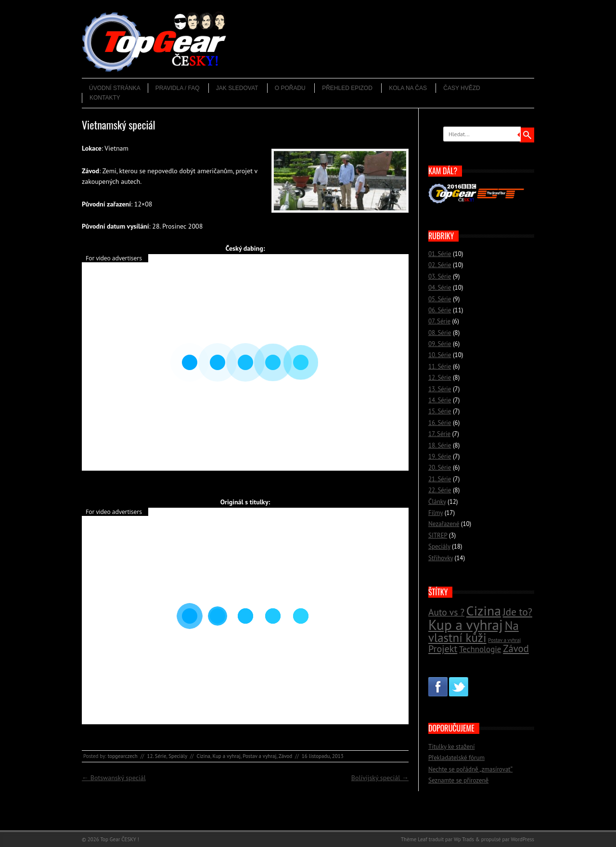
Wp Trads (464, 839)
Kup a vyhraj (227, 756)
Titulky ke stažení (451, 747)
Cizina (203, 756)
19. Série (440, 456)
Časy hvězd (462, 88)
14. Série (440, 400)
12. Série (156, 756)
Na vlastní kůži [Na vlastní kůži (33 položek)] (474, 632)
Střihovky (441, 558)
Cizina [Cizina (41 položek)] (484, 611)
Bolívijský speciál (380, 778)
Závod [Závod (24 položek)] (516, 648)
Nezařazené (444, 524)
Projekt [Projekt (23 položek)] (443, 648)
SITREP (438, 535)
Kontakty (105, 98)
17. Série (439, 434)
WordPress (522, 839)
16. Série (440, 423)
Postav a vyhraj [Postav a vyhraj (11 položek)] (504, 640)
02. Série (440, 265)
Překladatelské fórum (456, 758)
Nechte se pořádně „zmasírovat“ (470, 769)
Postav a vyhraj (259, 756)
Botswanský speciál (114, 778)
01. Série (440, 254)
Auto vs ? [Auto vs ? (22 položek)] (446, 612)
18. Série (440, 445)
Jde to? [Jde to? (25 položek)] (518, 612)
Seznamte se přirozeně (458, 780)
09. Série (440, 344)
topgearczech (123, 756)
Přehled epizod (347, 88)
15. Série (440, 411)
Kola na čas (408, 88)
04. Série (440, 288)
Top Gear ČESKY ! (120, 839)
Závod (285, 756)
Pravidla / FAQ (178, 88)
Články (437, 502)
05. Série (440, 299)
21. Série (440, 479)
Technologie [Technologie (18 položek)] (480, 649)
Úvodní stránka (115, 88)
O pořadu (290, 88)
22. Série (440, 490)
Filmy (436, 513)
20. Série (440, 468)
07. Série (439, 321)
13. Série (440, 389)
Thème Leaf (414, 839)
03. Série (440, 276)
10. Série (440, 355)
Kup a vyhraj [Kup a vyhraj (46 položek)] (466, 625)
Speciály (178, 756)
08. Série (440, 333)
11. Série (440, 366)
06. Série (440, 310)
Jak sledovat (237, 88)
